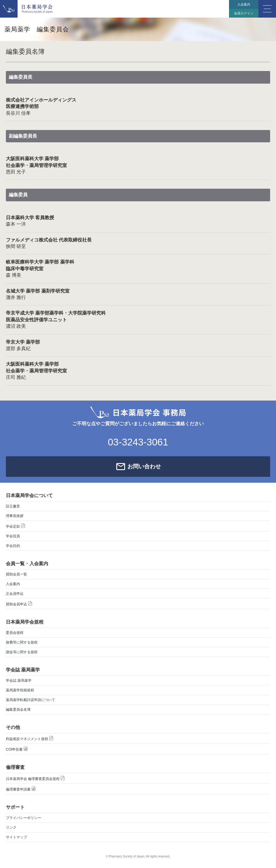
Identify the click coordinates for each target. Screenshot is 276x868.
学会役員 (13, 536)
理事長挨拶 (15, 516)
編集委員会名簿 (18, 710)
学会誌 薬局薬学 (19, 680)
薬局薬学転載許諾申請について (31, 700)
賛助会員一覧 (16, 574)
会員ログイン (244, 13)
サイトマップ (16, 837)
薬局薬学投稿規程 (20, 690)
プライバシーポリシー (23, 818)
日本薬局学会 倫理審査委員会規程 (35, 778)
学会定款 (15, 526)
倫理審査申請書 (21, 789)
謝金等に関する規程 (22, 652)
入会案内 (244, 4)
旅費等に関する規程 (22, 642)
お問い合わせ (144, 466)
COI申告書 (17, 749)
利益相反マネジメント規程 (30, 738)
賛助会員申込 (19, 604)
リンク (11, 828)
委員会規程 (15, 633)
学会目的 (13, 546)
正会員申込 (15, 594)
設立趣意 (13, 506)
